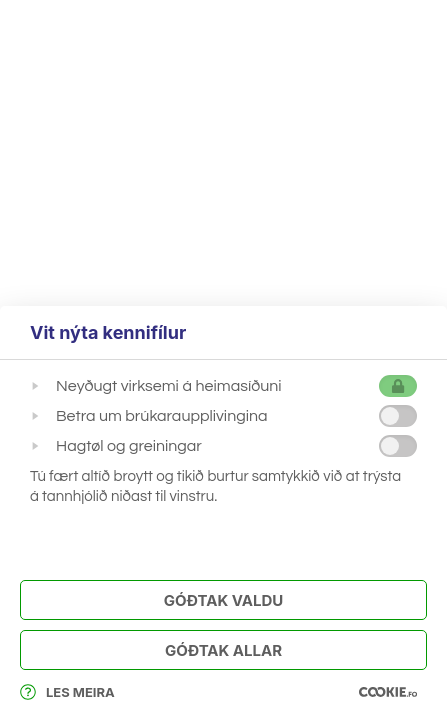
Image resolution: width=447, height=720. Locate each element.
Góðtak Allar (223, 650)
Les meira (67, 692)
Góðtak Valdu (223, 600)
